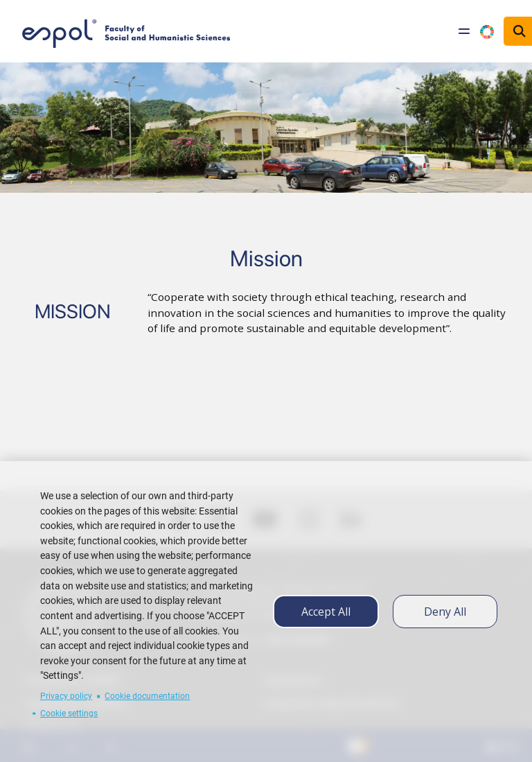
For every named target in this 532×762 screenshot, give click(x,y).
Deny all (445, 612)
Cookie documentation (147, 696)
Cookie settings (69, 713)
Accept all (326, 612)
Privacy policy (66, 696)
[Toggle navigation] (464, 31)
